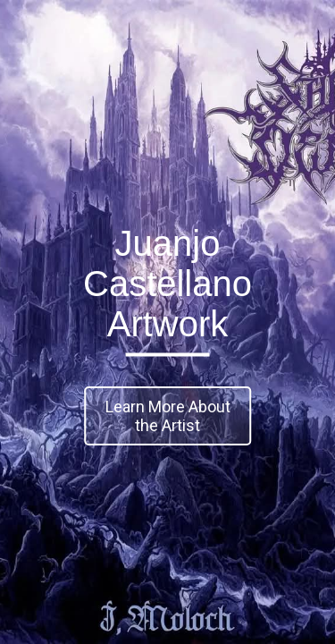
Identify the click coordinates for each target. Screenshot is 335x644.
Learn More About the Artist (168, 416)
